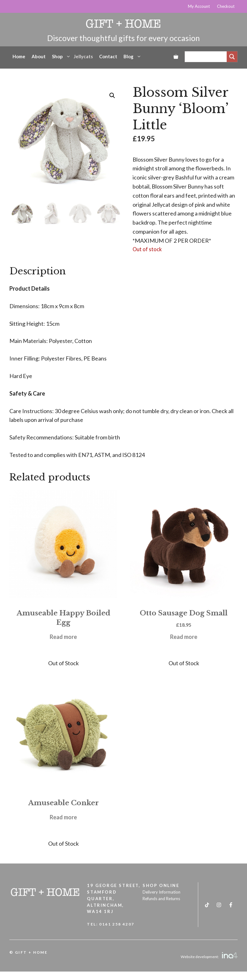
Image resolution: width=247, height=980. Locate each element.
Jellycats (83, 56)
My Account (199, 6)
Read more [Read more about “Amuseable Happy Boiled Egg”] (63, 637)
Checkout (226, 6)
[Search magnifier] (232, 57)
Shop (61, 56)
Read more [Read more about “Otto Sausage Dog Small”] (184, 637)
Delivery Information (161, 892)
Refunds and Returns (161, 899)
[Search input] (207, 57)
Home (19, 56)
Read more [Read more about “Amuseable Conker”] (63, 817)
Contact (108, 56)
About (39, 56)
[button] (112, 96)
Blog (132, 56)
